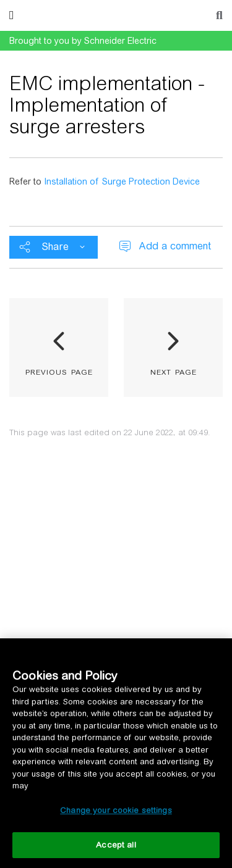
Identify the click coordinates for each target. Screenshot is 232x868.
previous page (59, 371)
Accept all (116, 845)
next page (174, 371)
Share (55, 247)
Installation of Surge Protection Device (122, 182)
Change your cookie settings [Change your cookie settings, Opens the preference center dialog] (116, 810)
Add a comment (175, 246)
